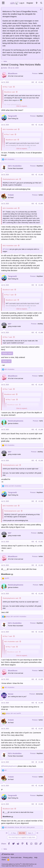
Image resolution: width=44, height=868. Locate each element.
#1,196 (41, 703)
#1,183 (41, 175)
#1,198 (41, 762)
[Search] (41, 3)
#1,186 (41, 333)
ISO (33, 82)
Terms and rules (16, 857)
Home (4, 860)
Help (36, 857)
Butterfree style (8, 854)
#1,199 (41, 786)
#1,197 (41, 729)
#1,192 (41, 565)
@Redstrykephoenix (9, 766)
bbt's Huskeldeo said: (10, 129)
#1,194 (41, 632)
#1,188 (41, 430)
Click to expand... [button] (22, 106)
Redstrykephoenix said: (11, 179)
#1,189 (41, 461)
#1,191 (41, 542)
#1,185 (41, 285)
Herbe (5, 68)
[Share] (36, 82)
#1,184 (41, 204)
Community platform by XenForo (19, 864)
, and (16, 617)
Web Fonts (15, 866)
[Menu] (3, 3)
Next (31, 833)
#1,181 (41, 82)
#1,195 (41, 679)
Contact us (5, 857)
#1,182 (41, 125)
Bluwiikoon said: (10, 92)
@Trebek (6, 249)
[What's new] (37, 3)
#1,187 (41, 385)
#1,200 (41, 804)
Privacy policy (28, 857)
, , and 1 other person (19, 827)
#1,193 (41, 594)
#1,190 (41, 501)
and (13, 486)
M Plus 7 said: (8, 87)
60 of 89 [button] (22, 833)
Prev (13, 833)
